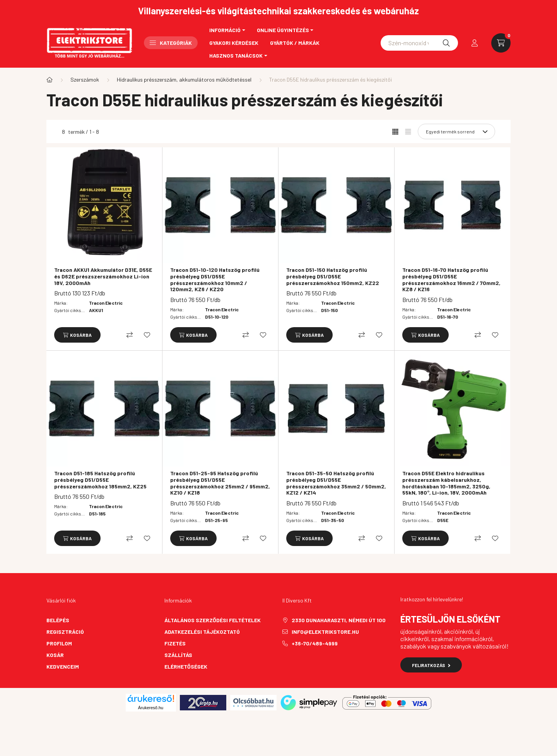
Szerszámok (85, 79)
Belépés (58, 620)
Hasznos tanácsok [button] (236, 55)
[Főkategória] (50, 80)
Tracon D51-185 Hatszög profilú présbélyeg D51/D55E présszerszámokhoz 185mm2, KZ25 (100, 480)
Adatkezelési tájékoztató (202, 632)
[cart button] (501, 43)
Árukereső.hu (151, 708)
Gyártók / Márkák (295, 43)
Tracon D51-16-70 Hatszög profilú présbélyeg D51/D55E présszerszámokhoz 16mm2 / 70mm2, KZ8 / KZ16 (451, 280)
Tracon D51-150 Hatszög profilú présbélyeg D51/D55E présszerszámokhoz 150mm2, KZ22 (333, 276)
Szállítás (178, 655)
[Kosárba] (77, 335)
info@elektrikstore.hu (325, 632)
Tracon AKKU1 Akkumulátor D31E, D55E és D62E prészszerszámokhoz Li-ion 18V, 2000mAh (103, 276)
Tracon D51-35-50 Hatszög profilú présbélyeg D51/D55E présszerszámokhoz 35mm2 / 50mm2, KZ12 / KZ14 (336, 483)
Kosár (55, 655)
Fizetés (175, 643)
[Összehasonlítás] (130, 335)
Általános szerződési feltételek (213, 620)
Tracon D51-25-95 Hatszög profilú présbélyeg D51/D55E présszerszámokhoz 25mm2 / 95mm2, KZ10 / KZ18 (220, 483)
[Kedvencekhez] (147, 335)
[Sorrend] (456, 131)
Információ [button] (225, 30)
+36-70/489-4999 (315, 643)
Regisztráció (65, 632)
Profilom (59, 643)
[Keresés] (446, 43)
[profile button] (475, 43)
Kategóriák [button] (171, 43)
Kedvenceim (63, 666)
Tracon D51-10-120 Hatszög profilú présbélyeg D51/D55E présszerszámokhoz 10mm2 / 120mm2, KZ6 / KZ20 (215, 280)
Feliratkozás (431, 665)
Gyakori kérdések (234, 43)
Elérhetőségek (186, 666)
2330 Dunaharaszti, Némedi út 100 (339, 620)
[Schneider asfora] (419, 43)
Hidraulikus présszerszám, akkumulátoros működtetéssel (184, 79)
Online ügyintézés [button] (283, 30)
